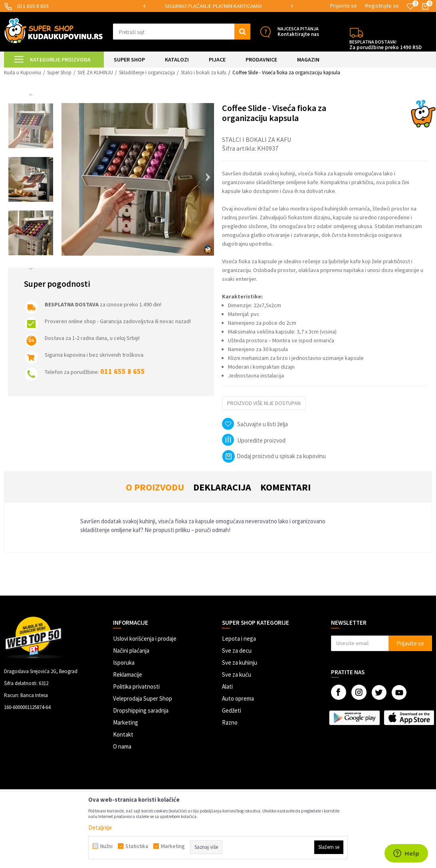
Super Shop (59, 72)
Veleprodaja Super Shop (143, 698)
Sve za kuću (237, 674)
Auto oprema (238, 698)
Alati (227, 686)
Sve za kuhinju (240, 662)
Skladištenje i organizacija (147, 72)
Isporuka (124, 662)
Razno (230, 722)
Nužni (106, 846)
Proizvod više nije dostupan (264, 403)
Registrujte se (382, 6)
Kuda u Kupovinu (23, 72)
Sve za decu (237, 651)
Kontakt (123, 734)
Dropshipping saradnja (141, 710)
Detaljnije (100, 827)
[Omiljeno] (410, 6)
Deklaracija (222, 487)
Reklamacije (128, 674)
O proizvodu (155, 487)
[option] (218, 6)
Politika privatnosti (136, 686)
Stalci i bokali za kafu (204, 72)
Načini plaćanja (131, 651)
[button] (182, 32)
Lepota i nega (239, 639)
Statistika (137, 846)
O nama (122, 746)
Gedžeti (232, 710)
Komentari (285, 487)
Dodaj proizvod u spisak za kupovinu (274, 456)
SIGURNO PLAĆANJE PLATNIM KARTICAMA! (217, 6)
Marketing (126, 722)
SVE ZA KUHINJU (95, 72)
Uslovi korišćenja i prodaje (145, 639)
